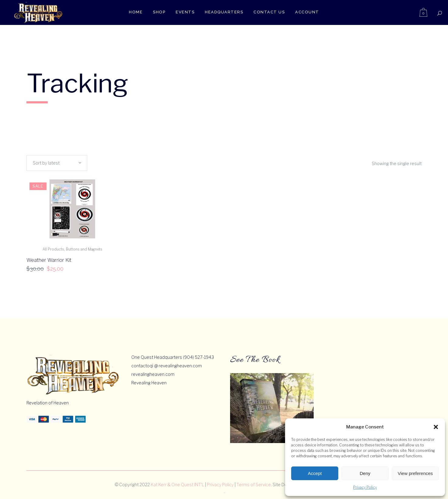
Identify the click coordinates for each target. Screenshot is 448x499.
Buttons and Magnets (84, 249)
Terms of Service (254, 485)
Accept (315, 473)
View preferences (415, 473)
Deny (365, 473)
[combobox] (57, 163)
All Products (53, 249)
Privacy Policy (365, 487)
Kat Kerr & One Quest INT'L (177, 485)
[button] (436, 427)
